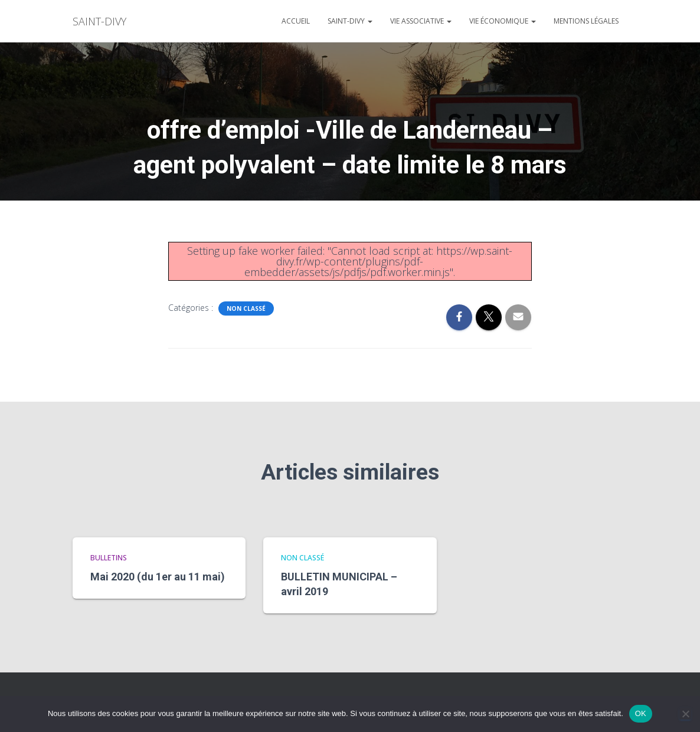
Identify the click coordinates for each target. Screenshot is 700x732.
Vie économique (503, 21)
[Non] (685, 714)
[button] (369, 21)
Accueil (296, 21)
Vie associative (421, 21)
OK (641, 713)
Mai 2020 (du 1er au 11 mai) (158, 577)
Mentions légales (586, 21)
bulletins (109, 558)
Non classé (246, 308)
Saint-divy (350, 21)
